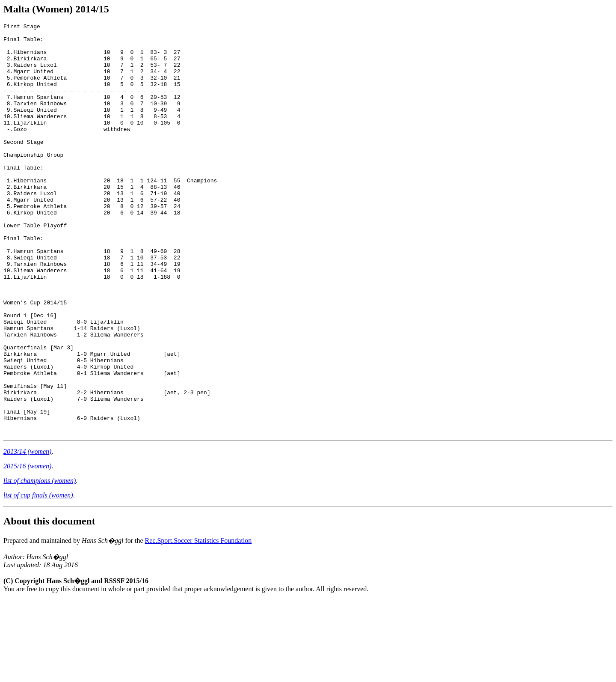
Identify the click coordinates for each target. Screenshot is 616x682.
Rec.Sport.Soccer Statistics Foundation (198, 623)
